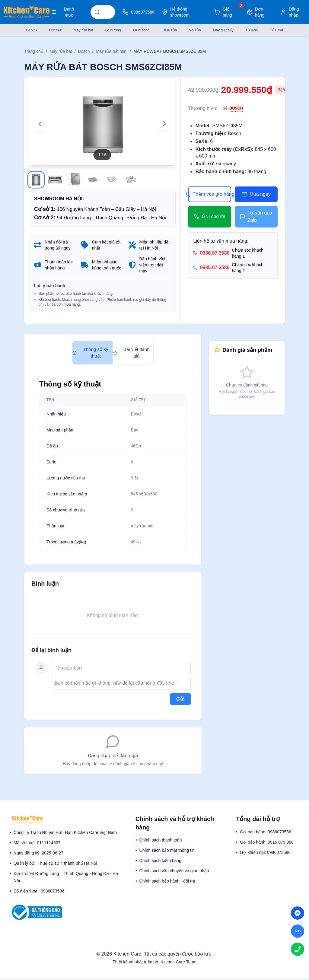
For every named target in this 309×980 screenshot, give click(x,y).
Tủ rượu (276, 30)
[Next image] (164, 123)
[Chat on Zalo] (298, 931)
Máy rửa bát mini (111, 51)
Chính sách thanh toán (161, 841)
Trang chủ (34, 51)
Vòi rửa (195, 30)
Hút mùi (55, 30)
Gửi (180, 700)
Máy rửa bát (83, 30)
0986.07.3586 (215, 253)
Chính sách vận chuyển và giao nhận (174, 871)
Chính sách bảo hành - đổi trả (167, 882)
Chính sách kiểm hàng (161, 861)
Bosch (84, 51)
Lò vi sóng (141, 30)
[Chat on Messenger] (298, 913)
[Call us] (298, 949)
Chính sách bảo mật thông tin (167, 851)
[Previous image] (40, 123)
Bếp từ (31, 30)
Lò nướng (113, 30)
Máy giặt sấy (223, 30)
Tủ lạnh (252, 30)
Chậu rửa (169, 30)
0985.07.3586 (215, 267)
